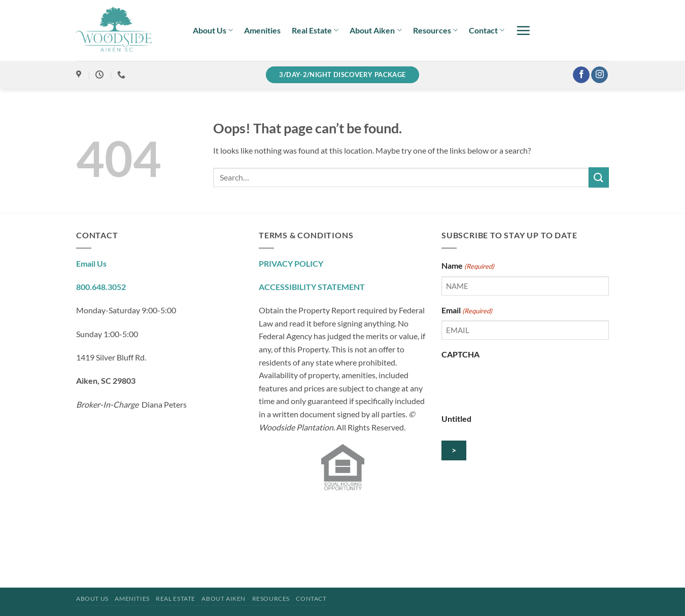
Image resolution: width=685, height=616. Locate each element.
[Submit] (599, 177)
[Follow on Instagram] (600, 75)
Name (468, 266)
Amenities (262, 30)
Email (467, 311)
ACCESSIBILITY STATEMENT (312, 287)
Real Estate (315, 30)
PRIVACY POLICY (291, 263)
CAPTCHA (460, 354)
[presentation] (519, 384)
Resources (435, 30)
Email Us (91, 263)
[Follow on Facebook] (581, 75)
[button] (523, 30)
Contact (487, 30)
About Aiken (375, 30)
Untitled (456, 419)
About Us (213, 30)
